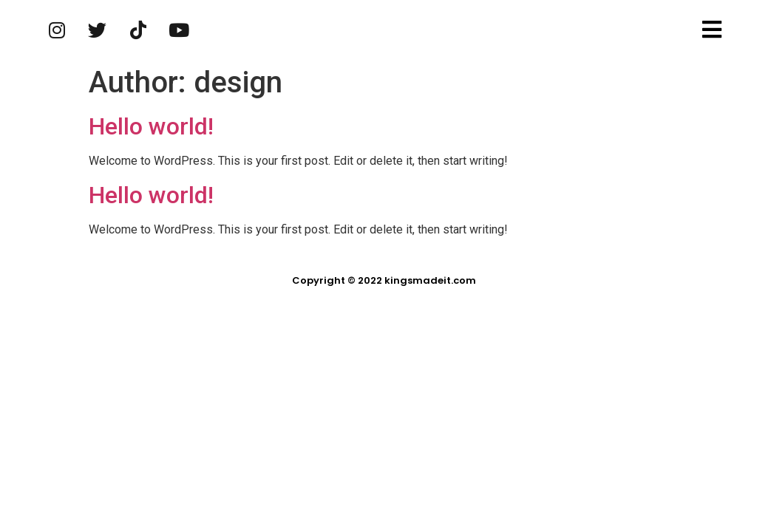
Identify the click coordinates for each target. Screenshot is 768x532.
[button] (714, 30)
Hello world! (151, 126)
